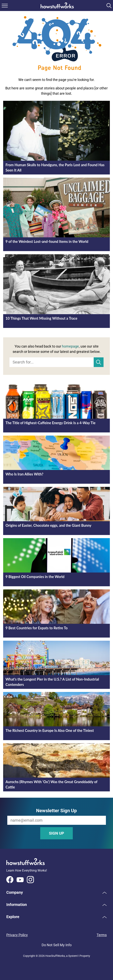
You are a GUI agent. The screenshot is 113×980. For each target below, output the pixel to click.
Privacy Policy (17, 935)
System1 (74, 956)
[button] (56, 892)
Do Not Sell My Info (57, 945)
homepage (70, 346)
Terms (102, 935)
